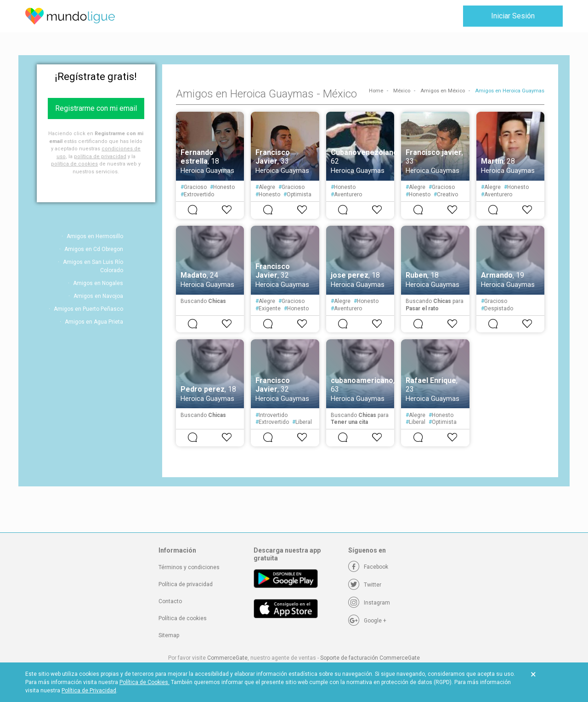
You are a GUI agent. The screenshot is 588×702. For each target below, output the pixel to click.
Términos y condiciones (189, 567)
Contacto (170, 601)
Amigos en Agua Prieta (94, 322)
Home (376, 91)
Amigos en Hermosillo (95, 236)
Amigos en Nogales (98, 283)
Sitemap (169, 635)
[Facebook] (368, 567)
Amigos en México (443, 91)
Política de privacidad (186, 584)
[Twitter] (365, 585)
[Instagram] (369, 603)
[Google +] (367, 621)
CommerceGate (227, 658)
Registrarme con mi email (96, 108)
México (402, 91)
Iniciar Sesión (513, 16)
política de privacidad (100, 157)
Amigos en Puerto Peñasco (88, 309)
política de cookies (74, 164)
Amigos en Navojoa (98, 296)
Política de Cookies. (144, 682)
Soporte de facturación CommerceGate (370, 658)
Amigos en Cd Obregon (94, 249)
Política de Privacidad (89, 691)
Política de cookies (183, 618)
